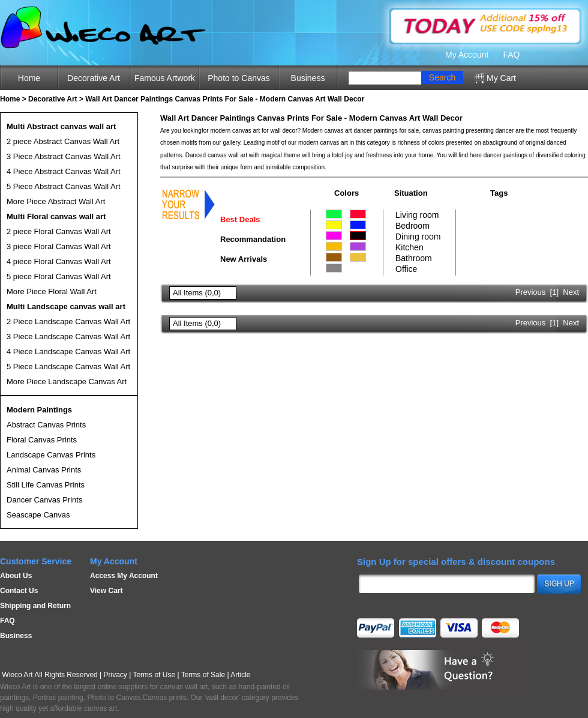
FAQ (511, 55)
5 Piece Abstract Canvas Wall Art (64, 186)
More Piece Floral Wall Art (52, 291)
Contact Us (19, 591)
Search (442, 77)
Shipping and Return (35, 606)
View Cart (106, 591)
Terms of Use (154, 675)
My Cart (501, 78)
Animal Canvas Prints (44, 470)
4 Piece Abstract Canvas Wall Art (64, 171)
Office (406, 269)
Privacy (115, 675)
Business (308, 78)
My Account (467, 55)
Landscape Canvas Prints (51, 455)
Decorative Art (94, 78)
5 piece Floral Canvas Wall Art (59, 276)
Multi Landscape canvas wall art (66, 306)
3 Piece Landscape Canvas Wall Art (68, 336)
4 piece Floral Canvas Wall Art (59, 261)
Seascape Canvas (38, 515)
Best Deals (240, 219)
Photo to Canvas (239, 78)
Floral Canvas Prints (42, 440)
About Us (16, 576)
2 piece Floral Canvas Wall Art (59, 231)
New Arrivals (244, 259)
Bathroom (414, 258)
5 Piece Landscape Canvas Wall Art (68, 367)
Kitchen (409, 247)
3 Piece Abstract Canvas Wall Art (64, 156)
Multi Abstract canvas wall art (61, 126)
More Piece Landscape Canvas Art (67, 382)
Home (29, 78)
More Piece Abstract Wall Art (56, 201)
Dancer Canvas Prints (44, 500)
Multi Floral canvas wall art (56, 216)
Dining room (418, 237)
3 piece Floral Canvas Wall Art (59, 246)
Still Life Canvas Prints (46, 485)
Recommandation (253, 239)
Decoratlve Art (53, 99)
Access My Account (124, 576)
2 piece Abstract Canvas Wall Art (63, 141)
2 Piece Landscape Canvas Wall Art (68, 321)
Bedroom (412, 226)
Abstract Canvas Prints (46, 425)
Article (240, 675)
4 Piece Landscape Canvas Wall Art (68, 351)
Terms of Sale (203, 675)
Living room (417, 215)
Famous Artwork (165, 78)
